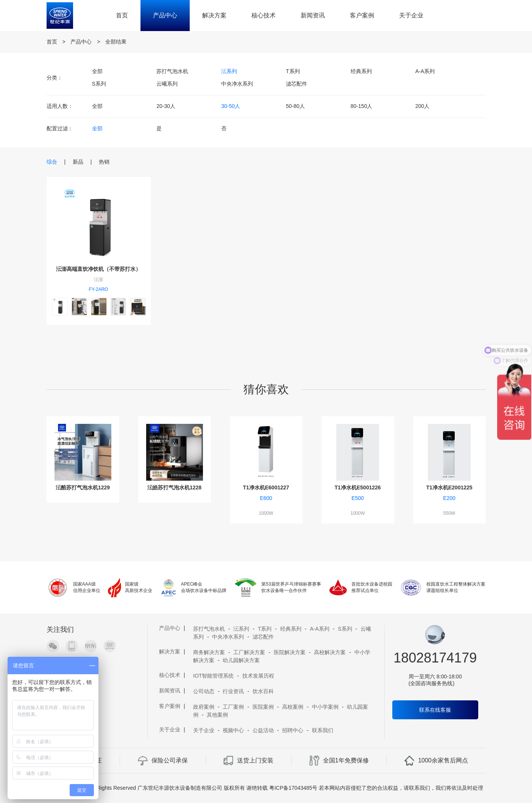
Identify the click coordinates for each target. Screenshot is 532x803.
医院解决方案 (290, 652)
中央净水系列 (237, 84)
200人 (422, 106)
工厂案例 (233, 707)
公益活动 (263, 730)
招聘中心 (293, 730)
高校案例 (293, 707)
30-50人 (231, 106)
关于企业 (411, 15)
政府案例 (204, 707)
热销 (104, 162)
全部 (97, 71)
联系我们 (323, 730)
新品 (78, 162)
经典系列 (361, 71)
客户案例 (362, 15)
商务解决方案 (209, 652)
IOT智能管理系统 (213, 676)
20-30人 (166, 106)
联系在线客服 (435, 710)
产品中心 (165, 15)
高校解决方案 (330, 652)
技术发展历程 (258, 676)
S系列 (99, 84)
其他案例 (217, 715)
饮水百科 (263, 691)
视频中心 (233, 730)
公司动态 (204, 691)
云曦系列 (167, 84)
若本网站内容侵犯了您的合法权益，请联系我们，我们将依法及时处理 (401, 788)
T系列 (293, 71)
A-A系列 (425, 71)
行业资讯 (233, 691)
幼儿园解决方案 (241, 660)
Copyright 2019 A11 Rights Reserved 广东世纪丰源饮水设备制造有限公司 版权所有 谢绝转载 (158, 788)
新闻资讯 (313, 15)
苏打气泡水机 (172, 71)
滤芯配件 (296, 84)
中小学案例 (325, 707)
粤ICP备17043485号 (293, 788)
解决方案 (214, 15)
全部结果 (116, 42)
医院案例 (263, 707)
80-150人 (362, 106)
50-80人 (295, 106)
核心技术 (264, 15)
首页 (122, 15)
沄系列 (229, 71)
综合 (52, 162)
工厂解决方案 (249, 652)
